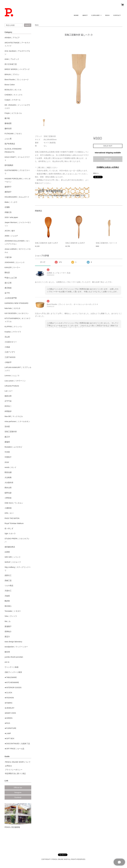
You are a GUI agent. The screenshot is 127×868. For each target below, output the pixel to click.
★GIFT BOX (9, 738)
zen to (7, 662)
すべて (43, 262)
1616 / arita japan (11, 217)
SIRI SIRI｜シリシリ (13, 557)
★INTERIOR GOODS (13, 688)
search (28, 25)
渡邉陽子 (8, 626)
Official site (18, 788)
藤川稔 (7, 118)
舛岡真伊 (8, 411)
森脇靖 (7, 442)
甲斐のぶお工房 (11, 278)
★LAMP (8, 733)
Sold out (108, 159)
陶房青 (7, 601)
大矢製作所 (9, 483)
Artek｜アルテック (12, 59)
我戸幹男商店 (10, 144)
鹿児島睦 (8, 288)
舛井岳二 (8, 406)
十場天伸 (8, 257)
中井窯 (7, 452)
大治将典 (8, 477)
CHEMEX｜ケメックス (14, 95)
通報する (96, 173)
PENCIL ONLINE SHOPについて (18, 762)
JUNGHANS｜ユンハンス (15, 262)
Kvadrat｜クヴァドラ (13, 332)
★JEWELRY (9, 708)
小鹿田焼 (8, 508)
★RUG (7, 723)
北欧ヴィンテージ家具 (13, 672)
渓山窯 (7, 337)
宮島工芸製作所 (11, 432)
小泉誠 (7, 347)
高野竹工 (8, 575)
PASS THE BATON (12, 518)
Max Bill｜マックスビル (14, 416)
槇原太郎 (8, 396)
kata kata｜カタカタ (12, 308)
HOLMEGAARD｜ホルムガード (17, 197)
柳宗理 (7, 652)
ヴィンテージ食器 (12, 667)
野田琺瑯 (8, 472)
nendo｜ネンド (10, 467)
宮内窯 (7, 427)
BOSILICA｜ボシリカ (13, 90)
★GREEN (8, 718)
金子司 (7, 293)
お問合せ (8, 766)
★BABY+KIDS (10, 713)
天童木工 (8, 591)
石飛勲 (7, 207)
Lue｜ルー (9, 391)
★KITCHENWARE (12, 682)
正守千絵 (8, 401)
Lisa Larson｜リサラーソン (15, 381)
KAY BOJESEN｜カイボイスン (17, 313)
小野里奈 (8, 498)
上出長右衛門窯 (11, 298)
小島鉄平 (8, 362)
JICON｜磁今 (10, 231)
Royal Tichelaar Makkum (14, 523)
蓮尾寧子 (8, 187)
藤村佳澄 (8, 129)
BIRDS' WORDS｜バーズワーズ (17, 69)
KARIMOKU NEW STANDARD (16, 303)
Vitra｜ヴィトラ (11, 616)
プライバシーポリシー (14, 770)
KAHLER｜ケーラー (12, 267)
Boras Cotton (10, 85)
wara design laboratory (13, 642)
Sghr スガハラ (10, 534)
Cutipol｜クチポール (13, 100)
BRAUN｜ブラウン (12, 74)
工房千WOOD (10, 357)
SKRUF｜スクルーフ (13, 562)
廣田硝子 (8, 192)
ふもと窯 (8, 139)
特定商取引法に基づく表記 (15, 773)
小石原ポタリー (11, 342)
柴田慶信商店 (10, 547)
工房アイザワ (10, 352)
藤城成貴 (8, 123)
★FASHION (9, 698)
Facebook (18, 797)
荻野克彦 (8, 493)
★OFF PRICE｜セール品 (14, 749)
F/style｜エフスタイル (13, 113)
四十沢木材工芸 (11, 64)
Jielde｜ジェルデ (11, 236)
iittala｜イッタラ (11, 202)
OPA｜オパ (9, 513)
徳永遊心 (8, 606)
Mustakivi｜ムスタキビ (13, 447)
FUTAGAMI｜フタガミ (13, 134)
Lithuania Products (12, 386)
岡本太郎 (8, 488)
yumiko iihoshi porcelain (14, 657)
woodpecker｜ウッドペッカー (16, 647)
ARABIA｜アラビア (12, 38)
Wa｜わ (8, 621)
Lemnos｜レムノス (12, 376)
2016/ (7, 462)
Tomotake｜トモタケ (13, 611)
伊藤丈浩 (8, 212)
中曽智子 (8, 457)
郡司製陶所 (9, 165)
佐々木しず (9, 528)
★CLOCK (8, 693)
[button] (96, 14)
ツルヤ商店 (9, 586)
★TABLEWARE (11, 677)
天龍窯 (7, 596)
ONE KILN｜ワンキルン (14, 503)
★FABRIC (9, 703)
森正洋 (7, 437)
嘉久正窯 (8, 283)
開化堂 (7, 273)
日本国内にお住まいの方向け (108, 167)
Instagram (18, 792)
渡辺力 (7, 637)
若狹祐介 (8, 631)
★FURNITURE (10, 728)
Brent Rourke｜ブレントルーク (17, 80)
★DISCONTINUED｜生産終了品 (17, 744)
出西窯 (7, 552)
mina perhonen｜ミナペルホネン (17, 421)
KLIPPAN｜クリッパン (13, 327)
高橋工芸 (8, 581)
